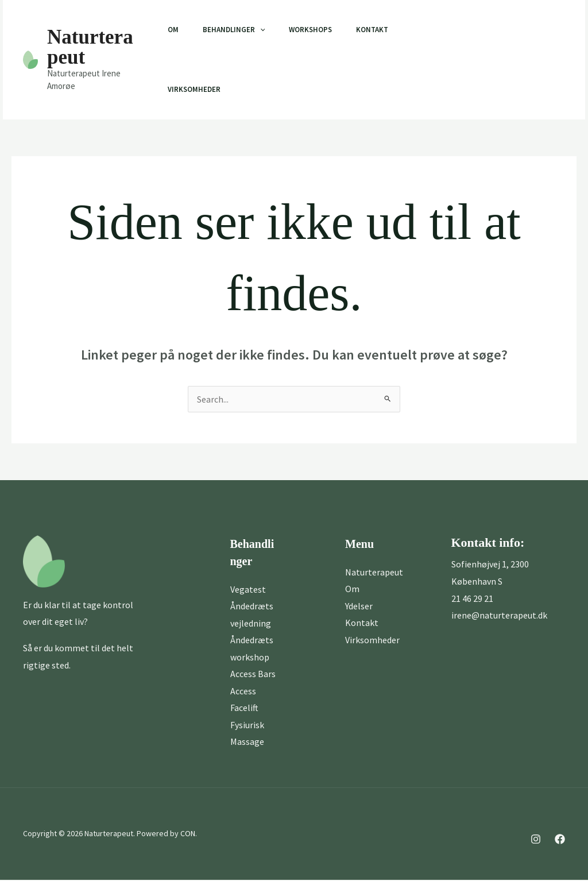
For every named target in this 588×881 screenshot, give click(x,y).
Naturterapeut (90, 47)
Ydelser (359, 606)
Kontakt (380, 30)
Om (170, 30)
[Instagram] (436, 60)
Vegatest (248, 589)
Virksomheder (191, 89)
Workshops (315, 30)
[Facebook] (461, 60)
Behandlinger (235, 30)
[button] (526, 60)
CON (188, 835)
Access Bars (253, 674)
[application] (261, 30)
